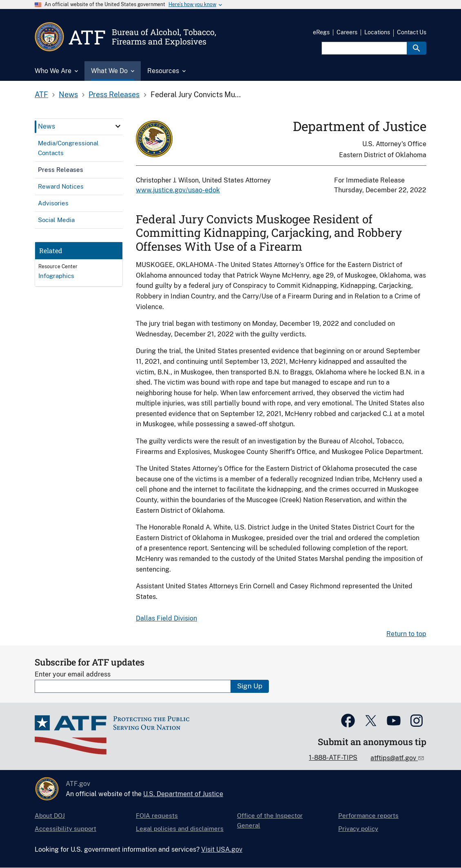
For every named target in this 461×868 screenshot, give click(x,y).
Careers (347, 32)
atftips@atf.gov (394, 758)
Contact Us (412, 32)
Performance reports (368, 816)
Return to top (406, 634)
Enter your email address (73, 674)
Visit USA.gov (222, 849)
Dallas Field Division (166, 618)
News (68, 95)
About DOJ (50, 816)
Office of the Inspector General (270, 820)
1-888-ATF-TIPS (333, 758)
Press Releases (114, 95)
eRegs (321, 32)
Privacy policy (358, 829)
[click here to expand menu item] (118, 126)
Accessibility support (65, 829)
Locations (377, 32)
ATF (41, 95)
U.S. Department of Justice (183, 794)
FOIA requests (157, 816)
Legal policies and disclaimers (180, 829)
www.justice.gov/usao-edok (178, 190)
